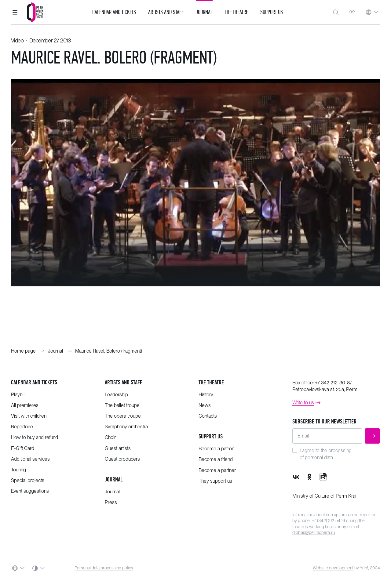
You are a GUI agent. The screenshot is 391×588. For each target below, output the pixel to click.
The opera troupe (123, 416)
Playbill (18, 395)
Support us (272, 12)
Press (111, 502)
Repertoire (22, 427)
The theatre (211, 382)
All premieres (25, 405)
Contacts (208, 416)
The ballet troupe (122, 405)
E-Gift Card (23, 448)
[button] (15, 12)
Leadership (116, 395)
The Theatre (236, 12)
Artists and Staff (166, 12)
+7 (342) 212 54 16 (329, 521)
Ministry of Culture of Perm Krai (324, 496)
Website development (333, 568)
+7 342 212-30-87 (334, 383)
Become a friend (216, 459)
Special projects (28, 480)
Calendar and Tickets (114, 12)
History (206, 395)
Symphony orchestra (126, 427)
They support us (215, 481)
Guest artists (118, 448)
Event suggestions (30, 491)
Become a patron (216, 449)
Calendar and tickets (34, 382)
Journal (204, 12)
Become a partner (217, 470)
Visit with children (29, 416)
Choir (110, 437)
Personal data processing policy (104, 568)
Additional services (30, 459)
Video (17, 40)
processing (340, 450)
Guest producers (122, 459)
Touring (18, 470)
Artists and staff (124, 382)
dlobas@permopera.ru (314, 532)
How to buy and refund (35, 437)
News (205, 405)
